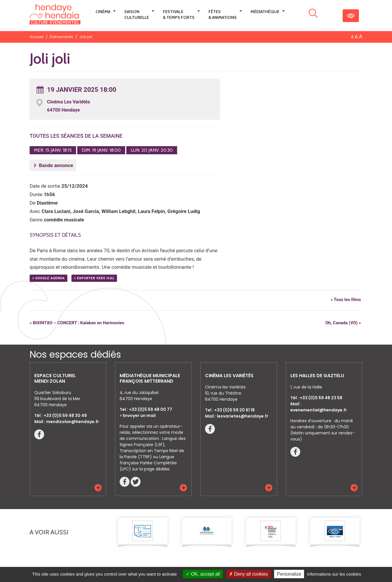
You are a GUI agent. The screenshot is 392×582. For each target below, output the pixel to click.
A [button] (352, 37)
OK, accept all (203, 574)
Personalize (289, 574)
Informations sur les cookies (334, 574)
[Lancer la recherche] (313, 14)
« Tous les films (346, 300)
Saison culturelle (137, 15)
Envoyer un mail (139, 416)
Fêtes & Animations (223, 15)
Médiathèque (265, 12)
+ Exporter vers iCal (94, 278)
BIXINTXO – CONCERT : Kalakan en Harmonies (77, 323)
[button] (98, 488)
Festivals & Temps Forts (179, 15)
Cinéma (103, 12)
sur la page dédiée (151, 469)
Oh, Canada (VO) (343, 323)
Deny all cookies (249, 574)
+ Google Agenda (48, 278)
